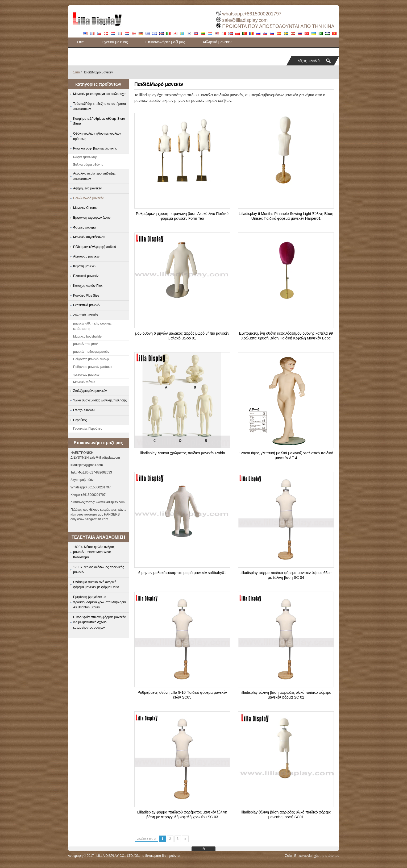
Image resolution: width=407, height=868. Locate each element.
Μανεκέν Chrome (85, 208)
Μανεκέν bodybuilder (88, 337)
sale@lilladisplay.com (245, 20)
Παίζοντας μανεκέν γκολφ (91, 359)
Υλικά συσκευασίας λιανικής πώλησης (100, 400)
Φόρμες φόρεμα (84, 227)
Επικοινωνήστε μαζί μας (165, 42)
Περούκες (80, 420)
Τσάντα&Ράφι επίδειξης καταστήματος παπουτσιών (119, 51)
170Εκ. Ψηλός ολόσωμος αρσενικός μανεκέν (99, 570)
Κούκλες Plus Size (86, 296)
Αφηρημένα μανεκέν (87, 188)
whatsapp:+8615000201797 (252, 14)
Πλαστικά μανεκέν (86, 276)
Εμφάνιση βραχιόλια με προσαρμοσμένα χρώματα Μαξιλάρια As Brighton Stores (99, 602)
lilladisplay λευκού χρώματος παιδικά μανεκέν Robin (182, 453)
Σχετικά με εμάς (115, 42)
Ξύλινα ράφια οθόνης (88, 165)
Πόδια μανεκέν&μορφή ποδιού (95, 247)
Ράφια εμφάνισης (85, 157)
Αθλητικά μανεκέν (217, 42)
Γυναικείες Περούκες (88, 429)
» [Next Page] (185, 839)
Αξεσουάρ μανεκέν (86, 256)
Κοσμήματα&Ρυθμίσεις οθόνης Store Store (99, 121)
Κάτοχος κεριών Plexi (88, 286)
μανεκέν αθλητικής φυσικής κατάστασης (92, 326)
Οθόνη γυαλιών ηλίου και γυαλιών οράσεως (97, 136)
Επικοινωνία (303, 856)
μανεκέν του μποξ (86, 344)
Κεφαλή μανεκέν (85, 266)
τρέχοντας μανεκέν (86, 375)
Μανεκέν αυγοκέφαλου (89, 237)
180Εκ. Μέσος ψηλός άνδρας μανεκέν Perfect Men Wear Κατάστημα (94, 552)
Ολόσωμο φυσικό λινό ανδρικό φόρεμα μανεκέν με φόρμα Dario (96, 585)
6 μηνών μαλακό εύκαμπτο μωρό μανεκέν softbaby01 (182, 573)
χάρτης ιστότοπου (327, 856)
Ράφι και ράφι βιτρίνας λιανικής (95, 148)
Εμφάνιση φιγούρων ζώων (92, 218)
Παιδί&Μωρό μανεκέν (88, 198)
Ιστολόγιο (186, 51)
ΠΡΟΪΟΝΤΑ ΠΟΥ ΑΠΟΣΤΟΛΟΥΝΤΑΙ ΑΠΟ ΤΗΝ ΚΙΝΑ (278, 26)
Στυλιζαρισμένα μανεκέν (90, 391)
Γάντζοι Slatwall (84, 410)
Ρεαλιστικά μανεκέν (87, 305)
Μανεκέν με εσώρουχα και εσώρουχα (99, 94)
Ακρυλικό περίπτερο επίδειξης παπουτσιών (94, 176)
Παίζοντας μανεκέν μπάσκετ (93, 367)
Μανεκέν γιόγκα (84, 382)
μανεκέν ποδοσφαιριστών (91, 352)
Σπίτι (80, 42)
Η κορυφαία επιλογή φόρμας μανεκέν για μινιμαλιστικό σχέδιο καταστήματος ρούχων (99, 622)
